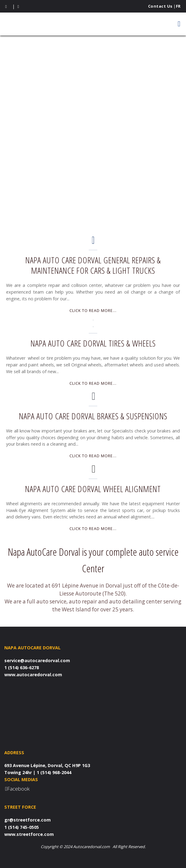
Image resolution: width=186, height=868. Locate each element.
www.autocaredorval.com (33, 675)
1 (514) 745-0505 (22, 827)
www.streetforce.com (29, 834)
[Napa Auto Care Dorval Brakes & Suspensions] (93, 398)
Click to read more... (93, 311)
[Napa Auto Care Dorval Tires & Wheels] (93, 325)
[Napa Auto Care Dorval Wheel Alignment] (93, 471)
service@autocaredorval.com (37, 660)
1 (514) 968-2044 (54, 772)
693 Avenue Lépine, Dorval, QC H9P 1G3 (47, 765)
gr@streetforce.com (28, 820)
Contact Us (160, 6)
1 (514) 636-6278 (22, 668)
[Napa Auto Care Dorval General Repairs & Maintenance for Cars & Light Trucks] (93, 242)
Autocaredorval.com (91, 847)
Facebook (18, 789)
